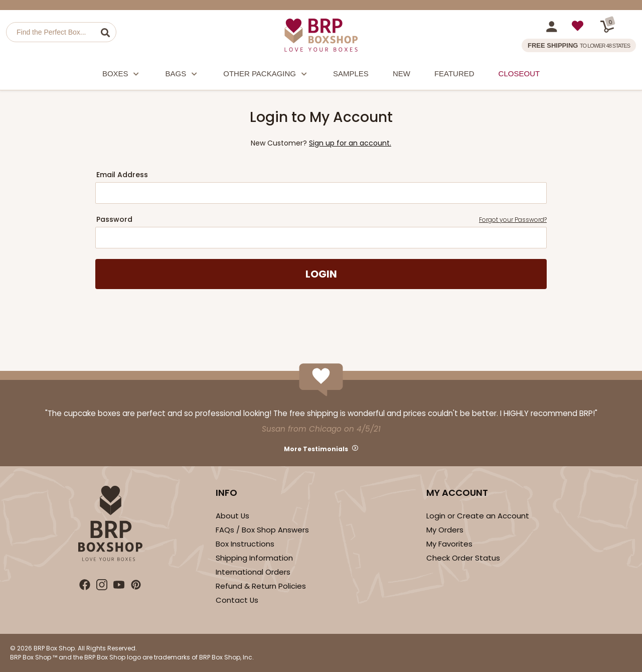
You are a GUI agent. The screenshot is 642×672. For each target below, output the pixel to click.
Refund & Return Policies (261, 586)
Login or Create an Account (478, 516)
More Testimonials (316, 449)
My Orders (445, 530)
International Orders (253, 572)
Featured (454, 74)
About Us (232, 516)
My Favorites (449, 544)
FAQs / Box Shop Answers (262, 530)
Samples (351, 74)
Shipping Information (254, 558)
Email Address (122, 175)
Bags (183, 75)
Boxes (122, 75)
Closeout (519, 74)
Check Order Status (463, 558)
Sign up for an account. (350, 143)
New (402, 74)
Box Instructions (245, 544)
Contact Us (237, 600)
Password (322, 220)
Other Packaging (266, 75)
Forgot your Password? (513, 220)
